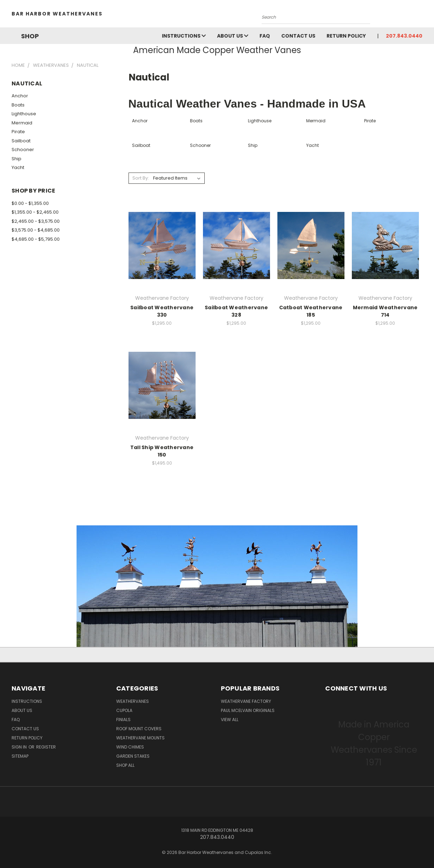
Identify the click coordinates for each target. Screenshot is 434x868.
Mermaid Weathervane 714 (385, 311)
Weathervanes (133, 701)
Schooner (23, 150)
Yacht (18, 167)
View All (230, 720)
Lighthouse (24, 114)
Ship (17, 159)
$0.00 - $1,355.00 (30, 203)
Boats (18, 105)
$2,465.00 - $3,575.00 (36, 221)
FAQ (265, 36)
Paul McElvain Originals (248, 710)
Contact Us (298, 36)
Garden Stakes (133, 756)
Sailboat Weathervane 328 (236, 311)
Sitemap (20, 756)
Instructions (184, 36)
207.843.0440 (404, 36)
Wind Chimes (130, 747)
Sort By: (141, 178)
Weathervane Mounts (140, 738)
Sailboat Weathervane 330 (162, 311)
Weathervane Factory (246, 701)
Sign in (20, 747)
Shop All (125, 765)
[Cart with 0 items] (421, 15)
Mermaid (22, 123)
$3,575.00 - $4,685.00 (36, 230)
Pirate (18, 132)
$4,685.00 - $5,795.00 (36, 239)
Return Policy (346, 36)
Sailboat (21, 141)
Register (46, 747)
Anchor (20, 96)
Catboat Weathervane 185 (311, 311)
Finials (123, 720)
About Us (233, 36)
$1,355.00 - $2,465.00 (35, 212)
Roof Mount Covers (139, 729)
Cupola (124, 710)
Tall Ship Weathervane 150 (162, 451)
